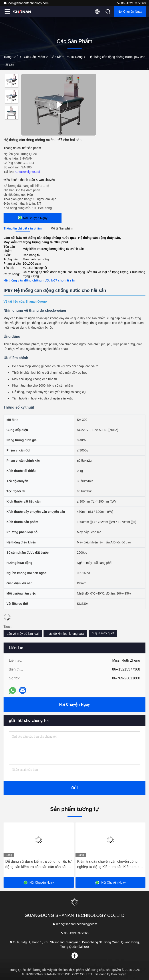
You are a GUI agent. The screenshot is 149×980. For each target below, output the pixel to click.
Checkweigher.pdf (28, 172)
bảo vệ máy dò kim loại (23, 634)
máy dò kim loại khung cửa (65, 634)
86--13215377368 (131, 3)
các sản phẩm (35, 57)
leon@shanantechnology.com (26, 3)
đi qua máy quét (103, 633)
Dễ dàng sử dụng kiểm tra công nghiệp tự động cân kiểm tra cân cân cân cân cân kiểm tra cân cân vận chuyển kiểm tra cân (38, 865)
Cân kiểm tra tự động (67, 57)
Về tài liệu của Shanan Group (25, 301)
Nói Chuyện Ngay (130, 12)
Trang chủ (11, 57)
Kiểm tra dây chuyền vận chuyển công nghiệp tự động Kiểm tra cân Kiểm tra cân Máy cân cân (110, 865)
